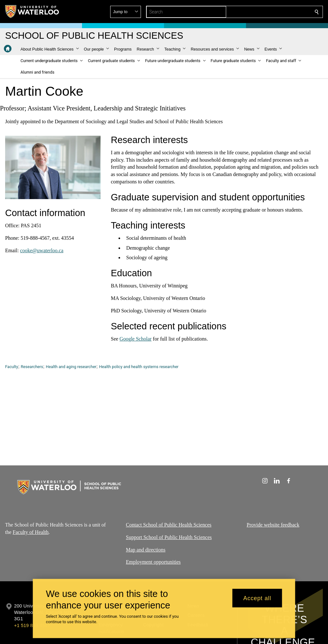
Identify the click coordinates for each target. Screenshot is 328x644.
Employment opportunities (153, 562)
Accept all (257, 598)
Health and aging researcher (71, 367)
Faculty (12, 367)
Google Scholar (135, 338)
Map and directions (146, 549)
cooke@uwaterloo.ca (42, 250)
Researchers (32, 367)
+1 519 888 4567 (32, 625)
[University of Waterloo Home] (32, 12)
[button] (270, 12)
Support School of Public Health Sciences (169, 537)
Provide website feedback (273, 525)
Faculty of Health (31, 532)
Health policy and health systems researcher (139, 367)
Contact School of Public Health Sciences (169, 525)
